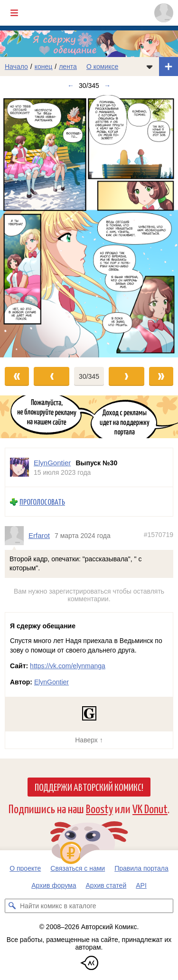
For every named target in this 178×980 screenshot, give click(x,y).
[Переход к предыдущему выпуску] (22, 226)
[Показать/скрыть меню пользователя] (164, 13)
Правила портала (141, 868)
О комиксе (102, 67)
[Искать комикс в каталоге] (12, 906)
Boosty (99, 808)
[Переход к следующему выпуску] (89, 226)
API (141, 885)
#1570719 (159, 535)
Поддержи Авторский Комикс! (89, 787)
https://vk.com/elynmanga (68, 666)
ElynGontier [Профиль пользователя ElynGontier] (52, 463)
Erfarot (39, 535)
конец (44, 67)
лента (68, 67)
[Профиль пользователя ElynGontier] (19, 467)
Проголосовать (42, 502)
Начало (16, 67)
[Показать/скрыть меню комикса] (150, 67)
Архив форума (54, 885)
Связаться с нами (78, 868)
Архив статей (106, 885)
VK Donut (150, 808)
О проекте (25, 868)
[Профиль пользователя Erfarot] (17, 536)
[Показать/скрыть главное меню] (14, 13)
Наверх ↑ (89, 740)
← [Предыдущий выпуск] (71, 86)
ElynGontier (52, 682)
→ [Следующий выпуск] (107, 86)
